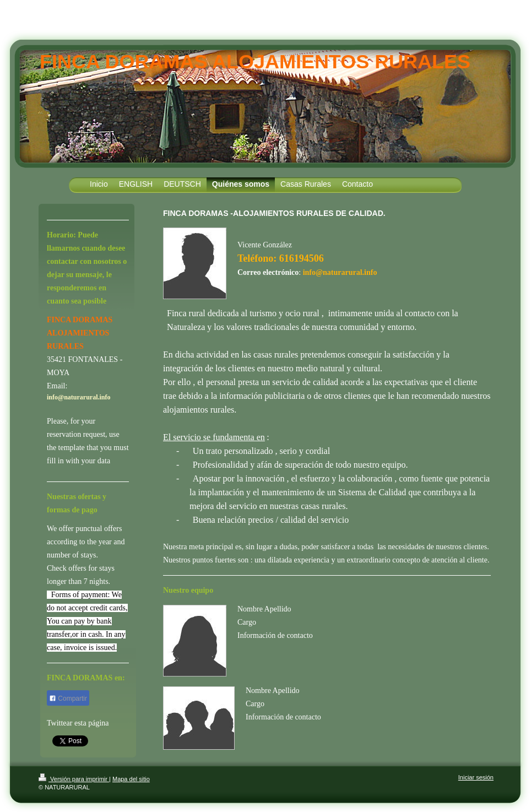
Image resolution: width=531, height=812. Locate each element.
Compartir (68, 699)
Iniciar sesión (476, 777)
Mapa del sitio (131, 779)
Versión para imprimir (74, 779)
